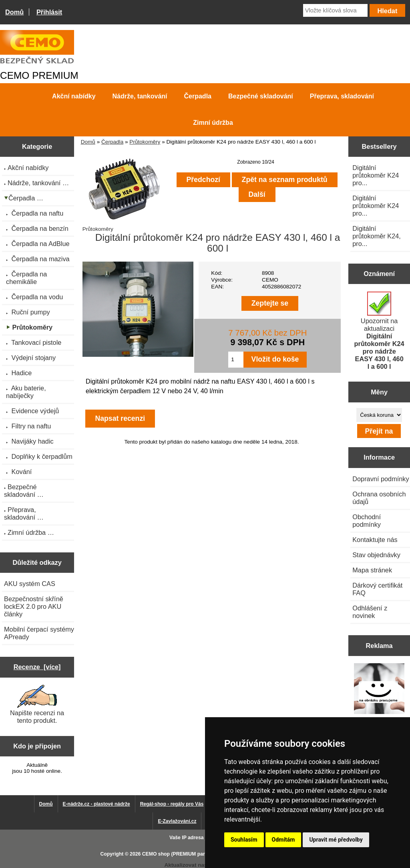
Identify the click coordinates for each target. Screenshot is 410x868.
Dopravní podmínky (381, 479)
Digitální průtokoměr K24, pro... (377, 236)
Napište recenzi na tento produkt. (37, 704)
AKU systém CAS (30, 584)
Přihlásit (49, 12)
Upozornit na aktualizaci (379, 331)
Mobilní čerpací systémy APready (39, 633)
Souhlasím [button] (244, 840)
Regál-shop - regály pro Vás (172, 804)
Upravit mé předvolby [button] (336, 840)
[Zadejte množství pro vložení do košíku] (236, 360)
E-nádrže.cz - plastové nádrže (96, 804)
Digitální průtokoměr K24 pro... (376, 175)
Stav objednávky (376, 555)
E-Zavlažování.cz (177, 821)
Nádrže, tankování (140, 96)
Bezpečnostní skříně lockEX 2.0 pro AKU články (34, 606)
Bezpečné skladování (261, 96)
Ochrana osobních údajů (379, 498)
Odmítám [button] (283, 840)
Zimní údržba (213, 123)
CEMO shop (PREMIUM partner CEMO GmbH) (195, 854)
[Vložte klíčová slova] (335, 10)
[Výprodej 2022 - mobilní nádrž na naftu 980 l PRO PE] (379, 690)
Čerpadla (112, 142)
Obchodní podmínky (367, 521)
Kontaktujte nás (375, 540)
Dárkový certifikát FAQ (377, 589)
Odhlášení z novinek (370, 612)
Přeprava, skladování (342, 96)
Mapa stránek (372, 570)
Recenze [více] (37, 667)
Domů (14, 12)
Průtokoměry (145, 142)
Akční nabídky (74, 96)
